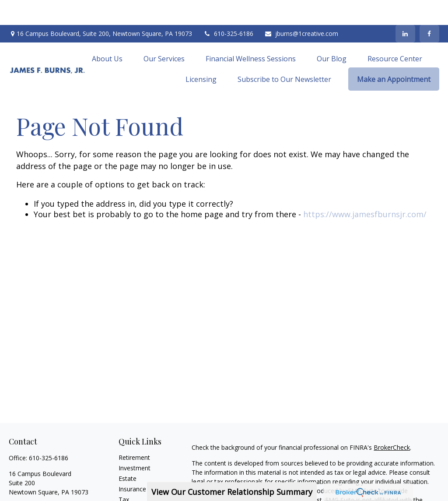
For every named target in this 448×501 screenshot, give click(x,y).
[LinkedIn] (405, 9)
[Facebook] (429, 9)
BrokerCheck (392, 422)
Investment (135, 443)
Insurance (132, 464)
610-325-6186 (228, 9)
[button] (107, 33)
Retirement (134, 432)
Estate (128, 453)
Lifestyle (130, 496)
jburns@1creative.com (301, 9)
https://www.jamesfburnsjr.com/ (365, 189)
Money (128, 485)
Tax (124, 475)
